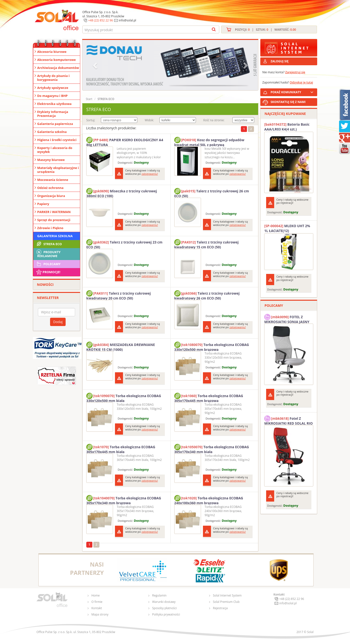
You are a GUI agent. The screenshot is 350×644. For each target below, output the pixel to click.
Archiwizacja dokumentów (58, 68)
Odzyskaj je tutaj (301, 82)
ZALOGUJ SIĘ (280, 61)
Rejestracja (220, 608)
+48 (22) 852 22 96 (101, 20)
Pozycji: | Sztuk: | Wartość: (266, 30)
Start (89, 99)
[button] (96, 65)
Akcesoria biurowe (52, 52)
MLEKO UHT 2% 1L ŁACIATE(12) (287, 228)
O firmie (97, 602)
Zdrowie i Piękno (50, 228)
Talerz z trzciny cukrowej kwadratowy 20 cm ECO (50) (118, 295)
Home (96, 595)
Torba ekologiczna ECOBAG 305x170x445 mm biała (121, 449)
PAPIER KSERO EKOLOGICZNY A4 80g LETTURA (125, 142)
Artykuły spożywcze (53, 88)
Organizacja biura (51, 196)
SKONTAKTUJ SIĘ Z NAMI (288, 102)
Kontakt (97, 608)
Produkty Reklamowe (48, 253)
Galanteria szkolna (52, 132)
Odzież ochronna (50, 188)
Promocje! (48, 272)
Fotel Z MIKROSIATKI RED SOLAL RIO (288, 420)
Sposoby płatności (164, 608)
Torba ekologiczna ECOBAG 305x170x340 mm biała (212, 449)
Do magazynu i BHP (52, 96)
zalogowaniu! (150, 174)
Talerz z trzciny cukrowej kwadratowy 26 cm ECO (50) (207, 295)
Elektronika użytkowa (54, 104)
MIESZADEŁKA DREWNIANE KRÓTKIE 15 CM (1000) (121, 346)
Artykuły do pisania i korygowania (53, 78)
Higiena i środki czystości (57, 140)
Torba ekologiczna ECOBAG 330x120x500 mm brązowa (212, 346)
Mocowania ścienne (53, 180)
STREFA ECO (49, 244)
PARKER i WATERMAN (54, 212)
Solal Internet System (227, 595)
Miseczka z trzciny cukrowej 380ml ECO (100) (122, 193)
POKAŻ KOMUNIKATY (293, 91)
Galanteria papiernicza (55, 124)
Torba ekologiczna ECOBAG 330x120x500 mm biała (124, 398)
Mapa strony (100, 614)
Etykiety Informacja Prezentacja (53, 114)
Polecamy (48, 264)
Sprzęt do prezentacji (54, 220)
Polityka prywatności (166, 614)
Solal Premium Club (226, 602)
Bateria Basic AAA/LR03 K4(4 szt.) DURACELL (287, 127)
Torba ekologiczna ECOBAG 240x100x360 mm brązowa (209, 500)
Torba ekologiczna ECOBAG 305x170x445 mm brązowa (209, 398)
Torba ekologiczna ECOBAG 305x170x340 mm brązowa (124, 500)
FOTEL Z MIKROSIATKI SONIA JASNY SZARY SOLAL (287, 319)
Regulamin (159, 595)
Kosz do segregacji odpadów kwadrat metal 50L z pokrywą (209, 142)
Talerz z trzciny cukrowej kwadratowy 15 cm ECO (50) (206, 244)
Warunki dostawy (164, 602)
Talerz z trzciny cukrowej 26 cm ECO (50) (212, 193)
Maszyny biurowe (51, 160)
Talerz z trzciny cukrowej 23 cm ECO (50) (124, 244)
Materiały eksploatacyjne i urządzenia (58, 170)
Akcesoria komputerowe (57, 60)
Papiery (43, 204)
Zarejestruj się (295, 72)
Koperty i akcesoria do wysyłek (55, 150)
